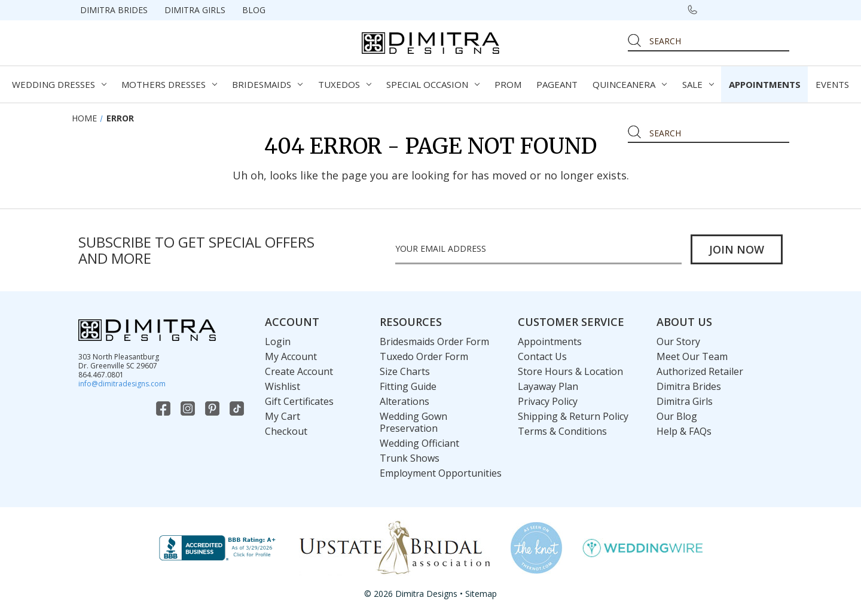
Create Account (299, 371)
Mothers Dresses (169, 84)
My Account (291, 356)
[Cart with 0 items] (775, 10)
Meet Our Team (692, 356)
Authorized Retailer (700, 371)
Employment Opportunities (441, 473)
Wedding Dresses (59, 84)
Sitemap (481, 594)
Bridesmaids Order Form (434, 341)
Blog (254, 10)
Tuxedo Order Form (424, 356)
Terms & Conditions (562, 431)
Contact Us (542, 356)
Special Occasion (433, 84)
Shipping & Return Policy (573, 416)
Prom (508, 84)
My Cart (283, 416)
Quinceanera (630, 84)
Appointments (765, 84)
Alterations (404, 401)
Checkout (286, 431)
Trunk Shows (410, 458)
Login (278, 341)
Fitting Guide (408, 386)
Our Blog (677, 416)
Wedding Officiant (419, 443)
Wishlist (283, 386)
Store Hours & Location (570, 371)
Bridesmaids (267, 84)
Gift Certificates (299, 401)
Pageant (557, 84)
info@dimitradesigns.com (122, 384)
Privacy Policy (548, 401)
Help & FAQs (684, 431)
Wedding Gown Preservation (413, 422)
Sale (698, 84)
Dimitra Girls (195, 10)
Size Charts (405, 371)
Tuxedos (345, 84)
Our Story (678, 341)
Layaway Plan (548, 386)
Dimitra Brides (114, 10)
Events (832, 84)
